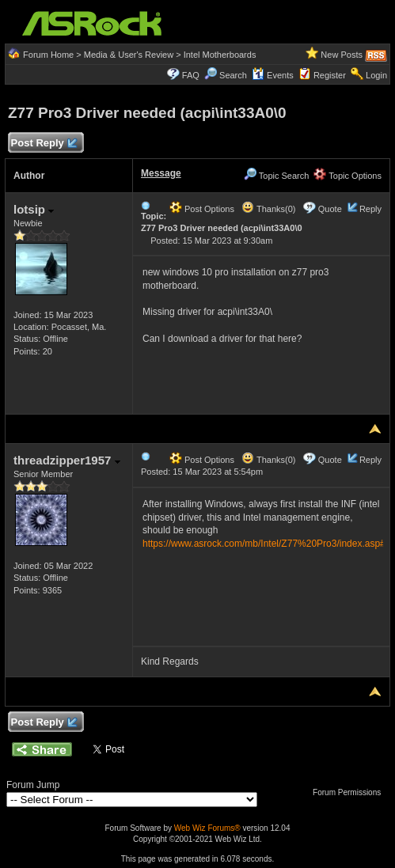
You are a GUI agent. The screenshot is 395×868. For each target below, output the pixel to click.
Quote (330, 209)
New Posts (342, 55)
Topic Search (276, 176)
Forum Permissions (351, 792)
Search (233, 75)
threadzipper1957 (67, 460)
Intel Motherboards (220, 55)
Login (376, 75)
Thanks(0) (268, 209)
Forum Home (48, 55)
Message (161, 173)
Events (273, 75)
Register (330, 75)
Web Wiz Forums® (207, 828)
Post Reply (44, 144)
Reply (370, 209)
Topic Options (348, 176)
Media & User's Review (129, 55)
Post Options (202, 209)
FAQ (191, 75)
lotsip (34, 209)
